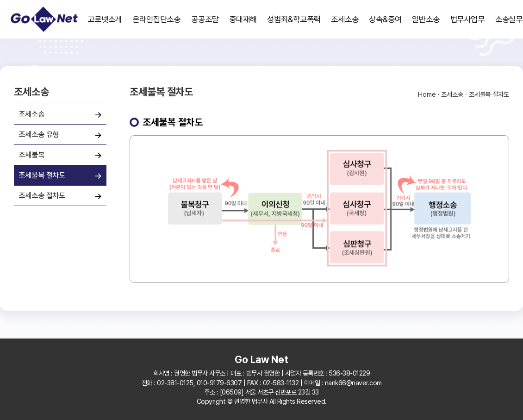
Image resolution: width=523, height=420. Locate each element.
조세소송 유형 (39, 134)
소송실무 (509, 19)
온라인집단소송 (156, 19)
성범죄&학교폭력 (294, 19)
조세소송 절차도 (42, 195)
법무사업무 (468, 19)
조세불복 (31, 155)
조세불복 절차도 (42, 175)
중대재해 (243, 19)
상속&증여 (385, 19)
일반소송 (426, 19)
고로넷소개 (105, 19)
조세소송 (345, 19)
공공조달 (205, 19)
